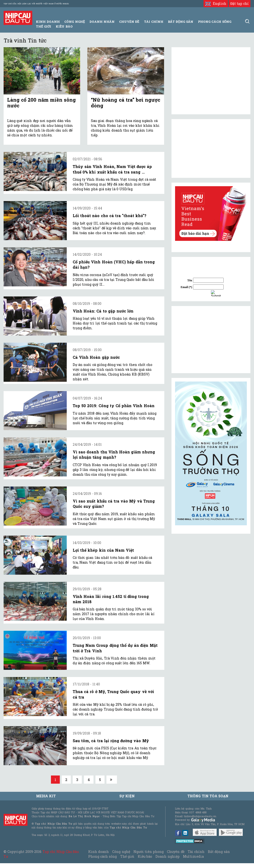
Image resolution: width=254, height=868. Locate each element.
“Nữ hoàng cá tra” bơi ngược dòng (126, 103)
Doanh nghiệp (167, 856)
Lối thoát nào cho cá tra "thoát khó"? (110, 216)
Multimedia (193, 856)
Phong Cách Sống (215, 22)
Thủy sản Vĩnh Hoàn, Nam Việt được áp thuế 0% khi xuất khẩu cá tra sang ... (112, 169)
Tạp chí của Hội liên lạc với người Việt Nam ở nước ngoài (36, 4)
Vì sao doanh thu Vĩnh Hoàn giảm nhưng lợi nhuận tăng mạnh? (114, 454)
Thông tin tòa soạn (208, 796)
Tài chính (196, 852)
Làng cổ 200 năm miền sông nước (41, 103)
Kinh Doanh (48, 22)
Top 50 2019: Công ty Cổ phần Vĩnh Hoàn (114, 406)
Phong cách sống (102, 856)
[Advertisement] (211, 340)
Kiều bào (64, 26)
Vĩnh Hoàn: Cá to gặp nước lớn (103, 311)
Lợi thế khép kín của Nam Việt (103, 550)
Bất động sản (181, 22)
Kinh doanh (99, 852)
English (216, 3)
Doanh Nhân (102, 22)
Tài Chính (154, 22)
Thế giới (44, 26)
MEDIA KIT (46, 796)
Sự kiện (127, 796)
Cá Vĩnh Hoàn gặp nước (96, 357)
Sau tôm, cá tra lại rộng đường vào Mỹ (111, 741)
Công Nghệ (75, 22)
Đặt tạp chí (240, 3)
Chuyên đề (129, 22)
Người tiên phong (149, 852)
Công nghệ (121, 852)
